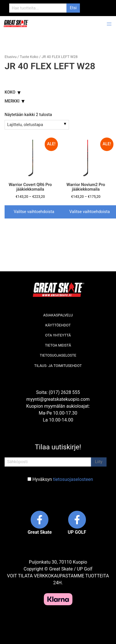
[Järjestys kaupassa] (37, 125)
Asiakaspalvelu (58, 315)
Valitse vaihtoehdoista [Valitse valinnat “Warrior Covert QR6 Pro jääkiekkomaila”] (34, 212)
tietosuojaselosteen (73, 479)
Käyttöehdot (58, 325)
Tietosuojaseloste (58, 355)
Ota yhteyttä (58, 335)
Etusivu (10, 57)
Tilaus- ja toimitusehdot (58, 366)
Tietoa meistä (58, 345)
